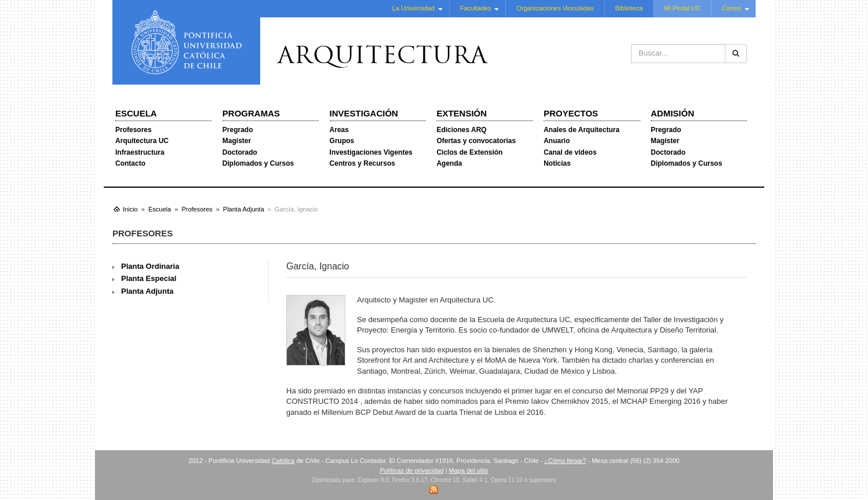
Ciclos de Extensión (469, 152)
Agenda (449, 163)
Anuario (557, 141)
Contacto (130, 163)
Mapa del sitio (469, 470)
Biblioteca (629, 8)
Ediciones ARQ (461, 130)
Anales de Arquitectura (581, 130)
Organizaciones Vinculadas (555, 8)
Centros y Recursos (362, 163)
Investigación (364, 113)
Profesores (134, 130)
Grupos (342, 141)
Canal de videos (570, 152)
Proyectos (571, 113)
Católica (283, 461)
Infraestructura (140, 152)
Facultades (476, 8)
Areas (339, 130)
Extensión (462, 113)
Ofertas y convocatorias (476, 141)
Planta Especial (149, 278)
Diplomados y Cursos (258, 163)
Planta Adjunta (147, 291)
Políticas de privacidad (412, 470)
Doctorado (240, 152)
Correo (732, 8)
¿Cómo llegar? (565, 461)
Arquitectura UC (142, 141)
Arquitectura (382, 57)
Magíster (237, 141)
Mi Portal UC (682, 8)
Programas (251, 113)
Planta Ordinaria (150, 266)
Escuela (136, 113)
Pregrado (238, 130)
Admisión (672, 113)
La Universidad (413, 8)
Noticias (557, 163)
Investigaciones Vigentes (371, 152)
